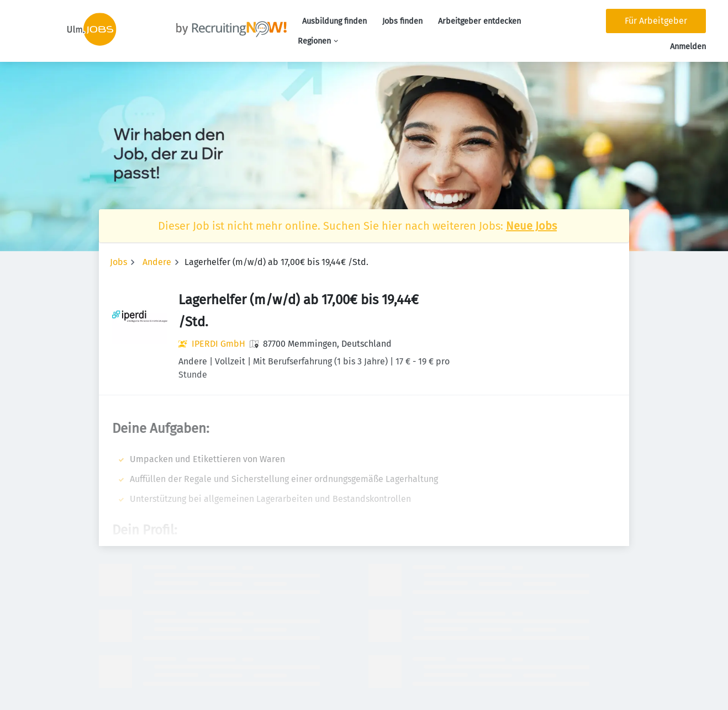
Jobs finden (402, 21)
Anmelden (688, 47)
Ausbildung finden (334, 21)
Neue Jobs (531, 226)
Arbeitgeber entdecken (479, 21)
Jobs (118, 262)
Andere (157, 262)
